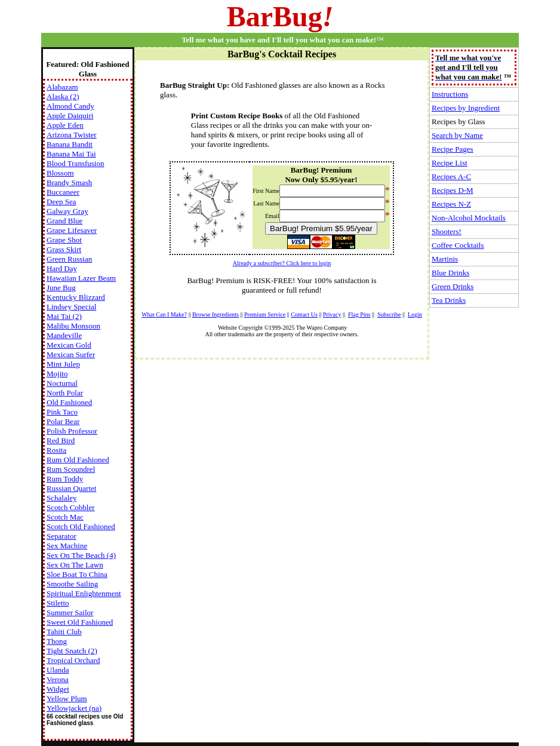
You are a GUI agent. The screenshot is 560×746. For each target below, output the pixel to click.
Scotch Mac (65, 517)
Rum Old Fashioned (78, 460)
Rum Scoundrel (71, 469)
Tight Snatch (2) (72, 651)
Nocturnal (62, 383)
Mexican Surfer (71, 354)
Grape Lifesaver (72, 230)
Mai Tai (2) (64, 316)
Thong (57, 641)
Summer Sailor (70, 613)
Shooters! (447, 231)
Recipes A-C (451, 176)
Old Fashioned (69, 402)
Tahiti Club (64, 632)
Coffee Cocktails (458, 245)
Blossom (60, 173)
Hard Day (62, 268)
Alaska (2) (63, 96)
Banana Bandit (70, 144)
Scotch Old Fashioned (81, 527)
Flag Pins (359, 314)
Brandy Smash (69, 182)
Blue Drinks (450, 273)
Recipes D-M (453, 190)
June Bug (61, 288)
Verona (58, 679)
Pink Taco (62, 412)
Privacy (332, 314)
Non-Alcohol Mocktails (469, 218)
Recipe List (450, 163)
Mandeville (64, 335)
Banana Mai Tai (71, 154)
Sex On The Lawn (75, 565)
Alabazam (62, 87)
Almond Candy (70, 106)
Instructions (450, 94)
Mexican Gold (69, 345)
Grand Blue (64, 221)
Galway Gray (67, 211)
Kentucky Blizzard (76, 297)
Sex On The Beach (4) (81, 555)
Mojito (57, 374)
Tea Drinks (449, 300)
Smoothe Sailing (72, 584)
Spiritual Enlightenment (84, 593)
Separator (61, 536)
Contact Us (304, 314)
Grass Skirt (64, 249)
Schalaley (62, 498)
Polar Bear (63, 421)
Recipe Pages (453, 149)
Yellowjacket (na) (74, 708)
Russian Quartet (71, 488)
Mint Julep (63, 364)
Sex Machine (67, 546)
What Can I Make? (164, 314)
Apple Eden (65, 125)
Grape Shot (64, 240)
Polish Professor (72, 431)
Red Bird (61, 440)
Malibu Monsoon (73, 326)
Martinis (445, 259)
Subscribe (389, 314)
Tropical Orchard (73, 660)
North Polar (65, 393)
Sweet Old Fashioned (80, 622)
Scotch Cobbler (71, 507)
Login (415, 314)
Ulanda (58, 670)
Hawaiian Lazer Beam (81, 278)
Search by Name (457, 135)
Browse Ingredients (216, 314)
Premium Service (265, 314)
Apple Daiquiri (70, 116)
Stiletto (58, 603)
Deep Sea (61, 202)
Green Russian (69, 259)
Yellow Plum (67, 699)
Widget (58, 689)
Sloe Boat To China (77, 574)
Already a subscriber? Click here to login (282, 263)
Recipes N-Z (451, 204)
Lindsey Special (71, 307)
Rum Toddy (65, 479)
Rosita (56, 450)
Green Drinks (453, 286)
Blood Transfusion (75, 163)
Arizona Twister (72, 135)
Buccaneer (63, 192)
